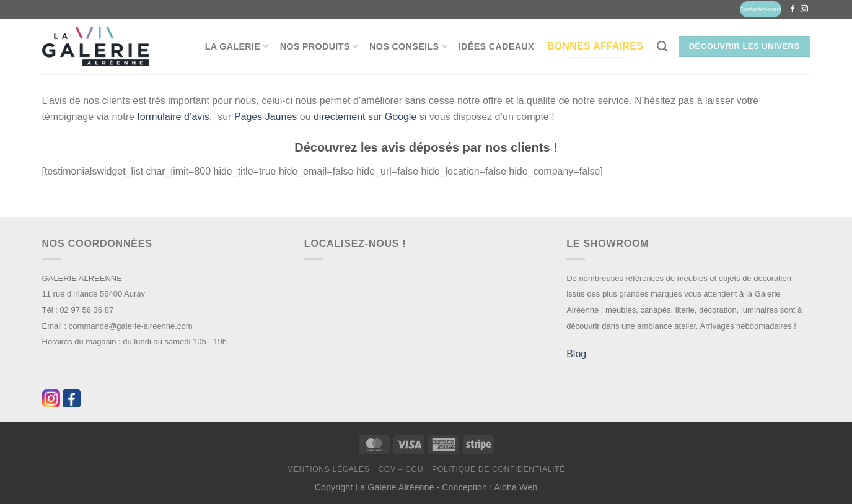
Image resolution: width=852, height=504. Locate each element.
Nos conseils (408, 46)
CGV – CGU (401, 469)
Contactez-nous (761, 9)
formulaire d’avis (173, 117)
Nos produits (319, 46)
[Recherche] (662, 47)
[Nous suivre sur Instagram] (804, 9)
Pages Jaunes (266, 117)
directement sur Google (365, 117)
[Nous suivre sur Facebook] (793, 9)
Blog (576, 354)
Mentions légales (328, 469)
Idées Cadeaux (496, 46)
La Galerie (237, 46)
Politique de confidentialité (498, 469)
